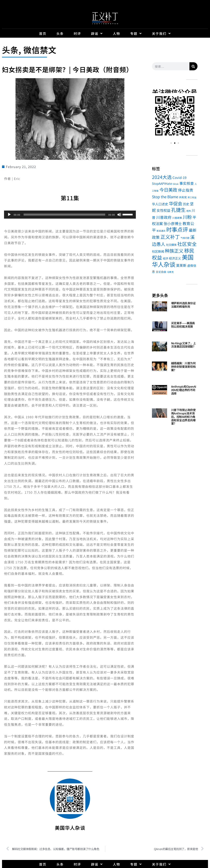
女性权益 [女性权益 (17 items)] (163, 210)
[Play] (9, 215)
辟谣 (97, 33)
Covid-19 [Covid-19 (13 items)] (179, 178)
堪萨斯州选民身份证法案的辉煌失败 (183, 305)
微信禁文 (40, 50)
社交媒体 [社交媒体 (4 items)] (171, 245)
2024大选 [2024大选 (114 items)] (162, 177)
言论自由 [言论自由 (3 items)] (161, 272)
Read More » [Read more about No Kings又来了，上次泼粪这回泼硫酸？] (178, 351)
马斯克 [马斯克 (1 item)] (170, 272)
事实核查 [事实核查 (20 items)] (187, 183)
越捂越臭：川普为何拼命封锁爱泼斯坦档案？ (183, 367)
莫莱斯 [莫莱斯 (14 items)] (181, 265)
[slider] (64, 215)
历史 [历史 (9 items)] (186, 204)
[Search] (193, 66)
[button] (156, 117)
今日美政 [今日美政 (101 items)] (168, 190)
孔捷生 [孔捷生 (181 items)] (178, 210)
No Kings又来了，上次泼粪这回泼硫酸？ (183, 345)
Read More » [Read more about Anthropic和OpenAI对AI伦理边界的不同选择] (178, 398)
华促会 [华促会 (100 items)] (176, 203)
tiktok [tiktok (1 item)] (176, 184)
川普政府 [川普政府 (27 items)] (164, 217)
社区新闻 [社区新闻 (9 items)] (158, 251)
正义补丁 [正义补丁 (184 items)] (170, 237)
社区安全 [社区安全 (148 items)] (187, 244)
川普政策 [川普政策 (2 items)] (177, 218)
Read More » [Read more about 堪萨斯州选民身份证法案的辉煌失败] (178, 311)
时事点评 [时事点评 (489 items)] (177, 229)
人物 (116, 33)
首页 (43, 33)
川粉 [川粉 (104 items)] (187, 217)
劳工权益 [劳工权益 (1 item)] (192, 197)
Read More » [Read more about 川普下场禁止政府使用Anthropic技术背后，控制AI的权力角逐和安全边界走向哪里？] (178, 428)
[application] (70, 215)
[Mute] (119, 215)
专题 (136, 33)
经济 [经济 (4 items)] (165, 258)
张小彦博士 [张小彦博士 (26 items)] (173, 223)
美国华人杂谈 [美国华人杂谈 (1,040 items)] (173, 261)
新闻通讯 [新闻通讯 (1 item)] (161, 231)
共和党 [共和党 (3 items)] (183, 197)
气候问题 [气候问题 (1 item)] (185, 238)
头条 (60, 33)
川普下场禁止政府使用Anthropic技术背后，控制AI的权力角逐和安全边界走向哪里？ (183, 417)
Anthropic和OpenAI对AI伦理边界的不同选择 (184, 390)
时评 (77, 33)
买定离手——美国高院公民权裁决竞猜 (183, 325)
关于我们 (161, 33)
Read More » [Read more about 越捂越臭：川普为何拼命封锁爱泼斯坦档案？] (178, 375)
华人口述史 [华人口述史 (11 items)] (160, 204)
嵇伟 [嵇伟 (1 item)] (189, 211)
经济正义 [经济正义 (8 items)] (175, 258)
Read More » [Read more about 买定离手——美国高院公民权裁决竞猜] (178, 331)
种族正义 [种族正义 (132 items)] (174, 251)
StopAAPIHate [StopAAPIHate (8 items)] (162, 183)
